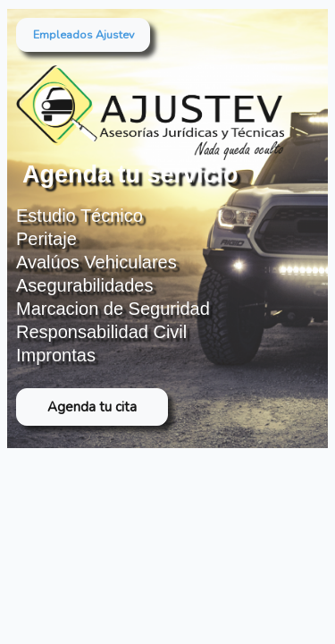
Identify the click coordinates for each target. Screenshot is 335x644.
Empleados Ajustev (84, 34)
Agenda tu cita (92, 407)
